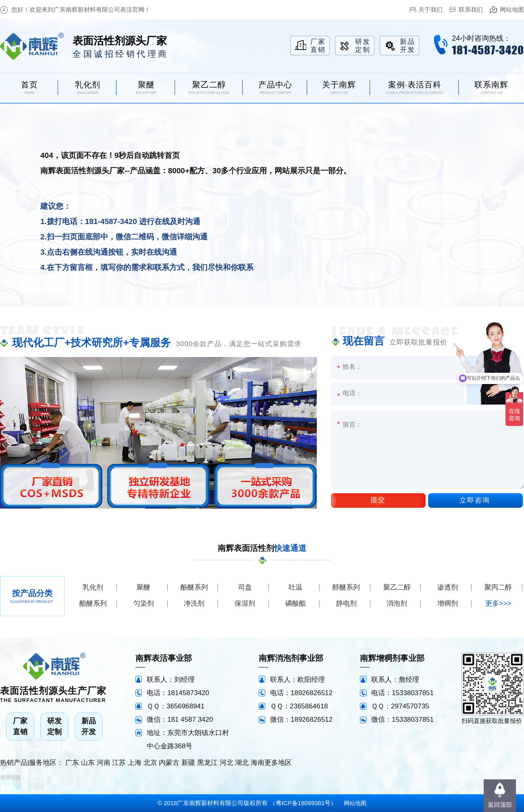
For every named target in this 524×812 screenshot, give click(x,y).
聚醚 (143, 587)
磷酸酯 (296, 603)
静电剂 (346, 603)
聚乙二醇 (397, 587)
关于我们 (430, 9)
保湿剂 (245, 603)
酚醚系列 (194, 587)
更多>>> (498, 603)
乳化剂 (93, 587)
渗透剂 (448, 587)
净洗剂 (194, 603)
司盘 (245, 587)
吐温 (295, 587)
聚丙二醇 (498, 587)
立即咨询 (475, 500)
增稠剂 (448, 603)
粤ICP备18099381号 (303, 803)
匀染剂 (144, 603)
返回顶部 (500, 805)
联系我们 (471, 9)
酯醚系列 (93, 603)
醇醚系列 (346, 587)
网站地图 (512, 9)
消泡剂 (397, 603)
